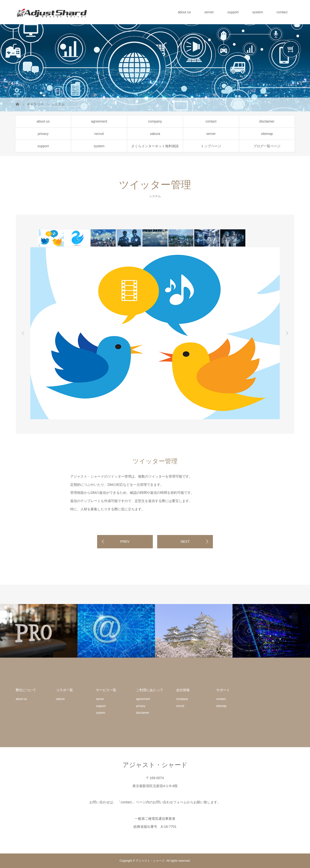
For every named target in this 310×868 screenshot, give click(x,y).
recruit (99, 134)
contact (282, 12)
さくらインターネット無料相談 (155, 146)
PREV (125, 542)
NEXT (185, 542)
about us (184, 12)
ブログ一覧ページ (267, 146)
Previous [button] (23, 333)
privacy (43, 134)
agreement (99, 121)
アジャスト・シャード (155, 765)
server (209, 12)
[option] (51, 238)
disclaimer (267, 121)
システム (155, 196)
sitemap (267, 134)
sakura (155, 134)
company (155, 121)
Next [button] (287, 333)
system (258, 12)
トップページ (211, 146)
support (233, 12)
